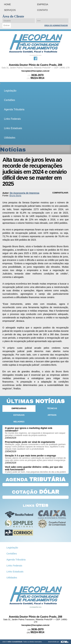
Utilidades (10, 138)
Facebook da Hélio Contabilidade (35, 58)
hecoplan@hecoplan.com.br (35, 71)
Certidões (10, 100)
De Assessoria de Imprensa (25, 193)
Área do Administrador (56, 25)
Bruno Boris (15, 196)
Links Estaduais (13, 128)
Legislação (10, 91)
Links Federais (12, 119)
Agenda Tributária (14, 109)
